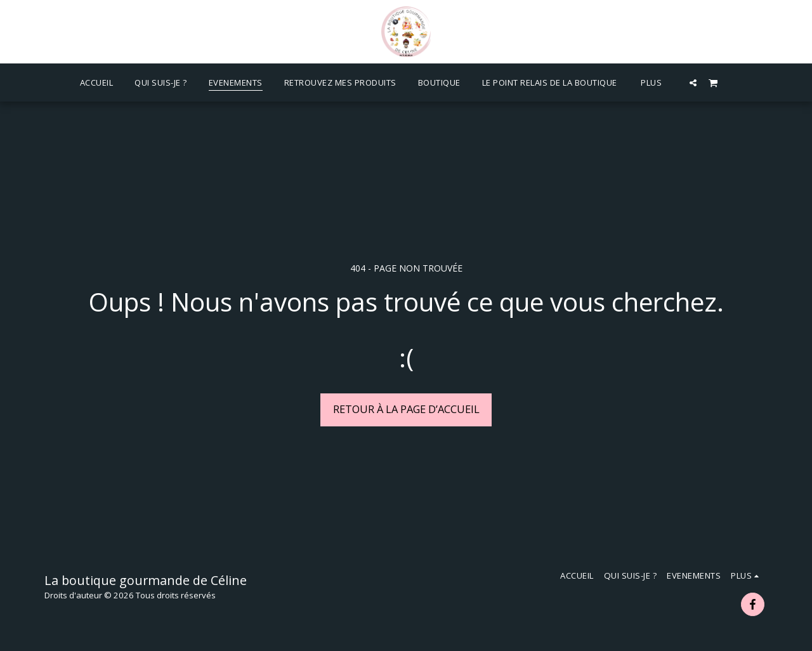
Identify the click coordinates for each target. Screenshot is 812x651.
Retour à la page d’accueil (406, 409)
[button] (693, 82)
